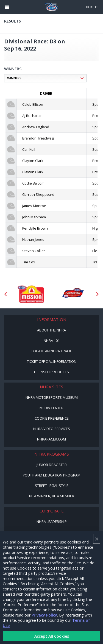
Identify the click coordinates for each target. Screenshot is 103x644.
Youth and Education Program (52, 475)
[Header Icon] (7, 7)
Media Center (51, 408)
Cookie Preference (52, 418)
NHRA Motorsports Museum (52, 397)
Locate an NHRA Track (51, 351)
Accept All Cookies (52, 636)
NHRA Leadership (52, 522)
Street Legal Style (52, 486)
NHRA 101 (52, 341)
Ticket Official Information (52, 361)
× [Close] (97, 539)
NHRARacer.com (51, 439)
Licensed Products (51, 372)
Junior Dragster (52, 465)
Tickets (92, 7)
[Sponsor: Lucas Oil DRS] (73, 294)
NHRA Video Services (52, 429)
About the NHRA (51, 330)
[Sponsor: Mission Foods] (31, 294)
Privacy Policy (44, 615)
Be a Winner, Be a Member (52, 496)
